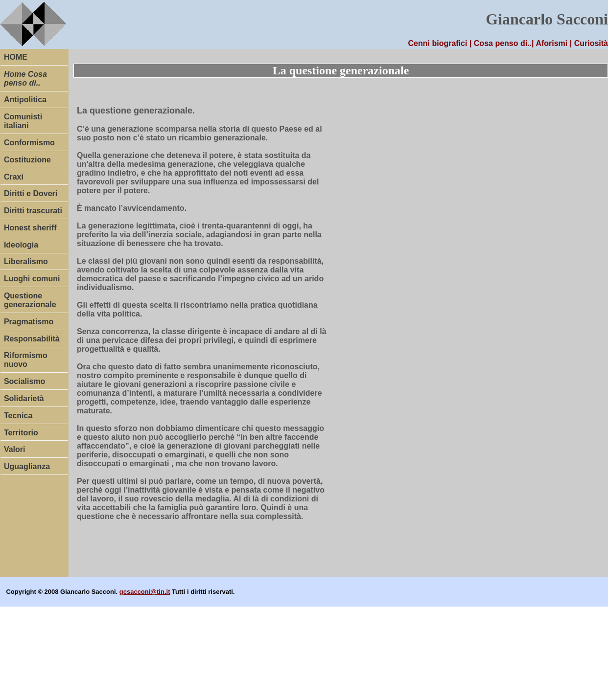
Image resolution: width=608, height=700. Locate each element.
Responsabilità (32, 339)
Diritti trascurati (33, 211)
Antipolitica (25, 100)
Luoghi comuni (32, 279)
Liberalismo (26, 261)
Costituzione (27, 160)
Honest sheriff (30, 228)
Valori (15, 449)
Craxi (14, 177)
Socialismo (24, 381)
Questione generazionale (30, 300)
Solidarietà (24, 398)
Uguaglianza (27, 466)
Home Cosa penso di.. (25, 79)
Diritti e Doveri (31, 193)
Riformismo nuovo (26, 360)
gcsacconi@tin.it (145, 592)
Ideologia (21, 245)
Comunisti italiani (23, 121)
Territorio (21, 433)
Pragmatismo (29, 322)
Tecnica (18, 416)
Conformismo (29, 143)
